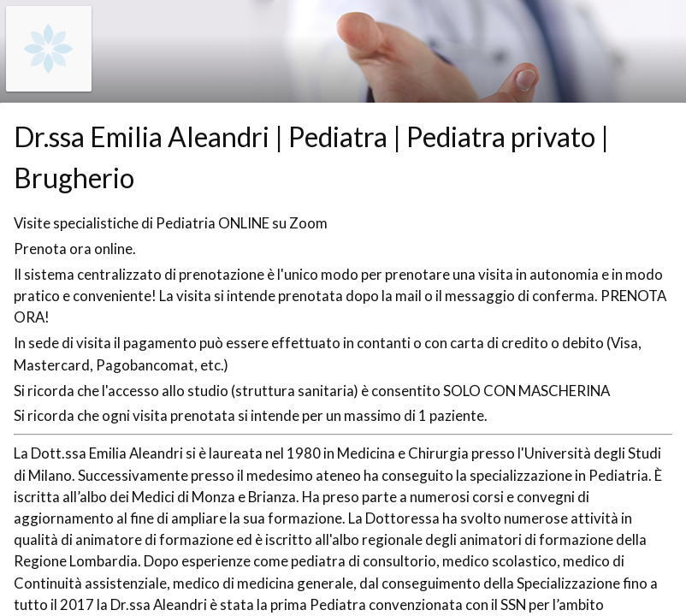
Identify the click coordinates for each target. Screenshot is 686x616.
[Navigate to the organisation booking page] (49, 86)
